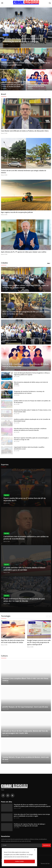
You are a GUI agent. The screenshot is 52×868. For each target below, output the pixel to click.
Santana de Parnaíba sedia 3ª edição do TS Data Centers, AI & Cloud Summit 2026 (32, 411)
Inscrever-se (46, 845)
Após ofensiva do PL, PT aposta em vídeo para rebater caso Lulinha (24, 252)
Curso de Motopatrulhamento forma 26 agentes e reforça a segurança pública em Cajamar (32, 374)
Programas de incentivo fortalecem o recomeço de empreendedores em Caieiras (29, 392)
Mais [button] (48, 263)
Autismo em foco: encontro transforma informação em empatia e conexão (23, 339)
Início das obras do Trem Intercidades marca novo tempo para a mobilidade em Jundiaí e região (32, 815)
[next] (50, 616)
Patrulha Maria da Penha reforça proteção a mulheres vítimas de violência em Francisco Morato (30, 429)
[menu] (2, 3)
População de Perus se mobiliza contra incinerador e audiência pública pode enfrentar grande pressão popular (32, 805)
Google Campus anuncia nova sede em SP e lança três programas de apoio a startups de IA (39, 642)
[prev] (47, 616)
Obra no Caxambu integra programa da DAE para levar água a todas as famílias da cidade (13, 84)
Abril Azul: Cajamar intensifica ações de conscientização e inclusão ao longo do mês (31, 439)
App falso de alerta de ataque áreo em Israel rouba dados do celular (13, 641)
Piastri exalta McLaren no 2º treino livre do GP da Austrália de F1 (25, 499)
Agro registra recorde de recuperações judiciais (17, 212)
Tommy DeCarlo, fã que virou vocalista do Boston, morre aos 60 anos (26, 758)
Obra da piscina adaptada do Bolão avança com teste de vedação (31, 383)
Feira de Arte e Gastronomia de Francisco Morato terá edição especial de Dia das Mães (38, 84)
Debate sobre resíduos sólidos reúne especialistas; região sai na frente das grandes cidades (26, 64)
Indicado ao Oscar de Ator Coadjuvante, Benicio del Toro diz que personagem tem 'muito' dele (25, 732)
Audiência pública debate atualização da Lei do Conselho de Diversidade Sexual (32, 420)
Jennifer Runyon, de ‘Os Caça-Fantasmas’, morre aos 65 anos (25, 707)
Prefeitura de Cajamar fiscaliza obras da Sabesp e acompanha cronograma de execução (30, 825)
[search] (50, 3)
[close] (35, 850)
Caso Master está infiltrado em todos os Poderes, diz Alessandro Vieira (25, 131)
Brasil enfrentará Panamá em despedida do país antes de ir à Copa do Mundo (24, 600)
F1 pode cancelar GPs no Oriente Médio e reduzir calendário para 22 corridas (24, 569)
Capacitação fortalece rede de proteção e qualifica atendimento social (29, 448)
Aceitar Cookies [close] (19, 861)
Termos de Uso (45, 864)
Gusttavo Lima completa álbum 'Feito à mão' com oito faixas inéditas (25, 679)
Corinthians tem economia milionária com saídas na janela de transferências (26, 538)
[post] (26, 28)
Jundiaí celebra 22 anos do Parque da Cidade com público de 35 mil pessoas (32, 402)
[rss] (12, 796)
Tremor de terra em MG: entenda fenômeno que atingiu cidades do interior (24, 172)
